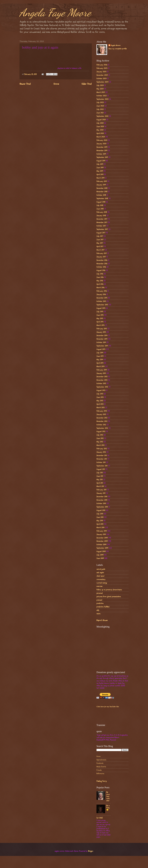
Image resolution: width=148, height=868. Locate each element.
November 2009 (102, 541)
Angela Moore (116, 45)
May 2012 (100, 442)
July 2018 (100, 205)
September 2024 (102, 82)
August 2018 (101, 202)
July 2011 (100, 473)
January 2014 (101, 373)
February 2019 (102, 181)
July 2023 (100, 103)
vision (98, 614)
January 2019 (101, 185)
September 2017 (102, 229)
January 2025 (101, 72)
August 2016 (101, 270)
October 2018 (101, 195)
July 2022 (100, 109)
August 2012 (101, 432)
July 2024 (100, 85)
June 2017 (100, 240)
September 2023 (102, 99)
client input (100, 576)
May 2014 (100, 360)
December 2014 (102, 336)
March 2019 (100, 178)
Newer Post (25, 84)
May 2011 (100, 480)
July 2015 (100, 312)
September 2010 (102, 507)
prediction (100, 603)
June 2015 (100, 315)
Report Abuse (102, 620)
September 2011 (102, 466)
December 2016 (102, 260)
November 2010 (102, 500)
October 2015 (101, 301)
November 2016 (102, 264)
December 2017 (102, 219)
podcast (99, 600)
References (100, 774)
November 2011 (102, 459)
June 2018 (100, 209)
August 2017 (101, 233)
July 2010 (100, 514)
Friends (99, 770)
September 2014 (102, 346)
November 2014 (102, 339)
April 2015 (100, 322)
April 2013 (100, 404)
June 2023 (100, 106)
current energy (102, 583)
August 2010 (101, 510)
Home (56, 84)
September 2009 (102, 548)
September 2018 (102, 199)
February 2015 (102, 329)
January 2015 (101, 332)
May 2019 (100, 171)
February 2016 (102, 291)
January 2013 (101, 414)
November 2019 (102, 151)
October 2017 (101, 226)
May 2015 (100, 319)
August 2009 (101, 551)
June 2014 (100, 356)
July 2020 (100, 123)
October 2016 (101, 267)
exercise (99, 586)
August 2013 (101, 390)
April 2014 (100, 363)
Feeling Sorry (102, 781)
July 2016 (100, 274)
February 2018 (102, 212)
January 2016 (101, 294)
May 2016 (100, 281)
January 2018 (101, 216)
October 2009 (101, 545)
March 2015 (101, 325)
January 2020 (101, 144)
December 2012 (102, 418)
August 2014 (101, 349)
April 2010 (100, 524)
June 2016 (100, 277)
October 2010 (101, 504)
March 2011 (100, 486)
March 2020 (101, 137)
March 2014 (101, 366)
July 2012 (100, 435)
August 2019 (101, 161)
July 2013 (100, 394)
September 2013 (102, 387)
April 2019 (100, 175)
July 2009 (100, 555)
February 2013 (102, 411)
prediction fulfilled (103, 607)
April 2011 (100, 483)
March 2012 (101, 445)
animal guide (101, 569)
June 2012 (100, 438)
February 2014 (102, 370)
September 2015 (102, 305)
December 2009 (102, 538)
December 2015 (102, 298)
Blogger (91, 851)
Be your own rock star (108, 796)
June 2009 (100, 558)
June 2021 (100, 113)
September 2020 (102, 116)
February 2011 (101, 490)
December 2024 (102, 75)
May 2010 (100, 521)
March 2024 (101, 92)
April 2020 (100, 133)
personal (100, 593)
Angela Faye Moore (55, 13)
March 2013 (101, 408)
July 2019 (100, 164)
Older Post (87, 84)
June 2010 (100, 517)
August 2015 (101, 308)
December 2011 (102, 456)
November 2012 (102, 421)
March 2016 (100, 288)
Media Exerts (101, 767)
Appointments (101, 760)
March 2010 (100, 528)
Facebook (100, 763)
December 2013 (102, 377)
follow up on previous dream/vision (109, 590)
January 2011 (101, 493)
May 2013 (100, 401)
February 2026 (102, 65)
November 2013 (102, 380)
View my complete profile (118, 49)
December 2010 (102, 497)
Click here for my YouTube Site (108, 707)
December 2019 (102, 147)
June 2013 (100, 397)
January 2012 (101, 452)
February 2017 (102, 253)
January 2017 (101, 257)
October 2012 (101, 425)
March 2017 (100, 250)
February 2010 (102, 531)
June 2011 (100, 476)
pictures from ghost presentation (109, 597)
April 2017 (100, 247)
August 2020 (101, 120)
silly (98, 610)
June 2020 (100, 127)
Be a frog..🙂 (108, 808)
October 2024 (102, 79)
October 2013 (101, 384)
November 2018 (102, 192)
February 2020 (102, 140)
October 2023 (102, 96)
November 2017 (102, 222)
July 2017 (100, 236)
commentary (101, 579)
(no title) (100, 818)
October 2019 (101, 154)
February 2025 (102, 68)
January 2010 (101, 534)
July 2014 (100, 353)
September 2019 (102, 157)
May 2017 (100, 243)
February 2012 (102, 449)
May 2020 (100, 130)
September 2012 (102, 428)
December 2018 (102, 188)
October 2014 (101, 342)
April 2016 (100, 284)
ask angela (100, 573)
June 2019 (100, 168)
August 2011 (101, 469)
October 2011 (101, 462)
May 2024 (100, 89)
